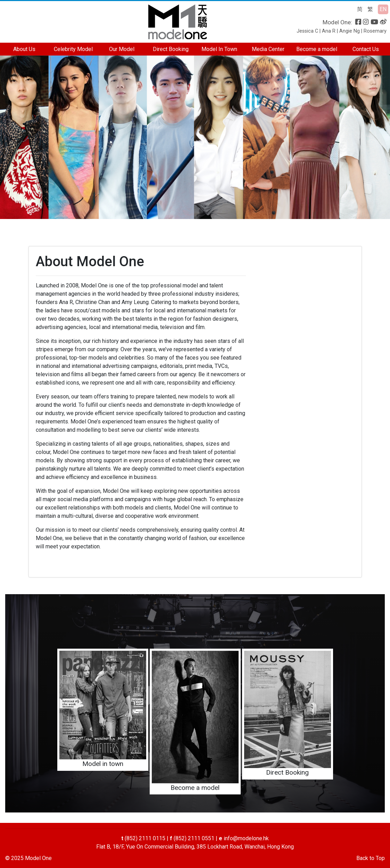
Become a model (317, 49)
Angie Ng (350, 31)
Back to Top (371, 858)
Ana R (329, 31)
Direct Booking (171, 49)
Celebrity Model (73, 49)
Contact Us (366, 49)
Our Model (122, 49)
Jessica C (307, 31)
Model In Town (219, 49)
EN (383, 9)
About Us (24, 49)
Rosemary (375, 31)
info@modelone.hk (246, 838)
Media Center (268, 49)
